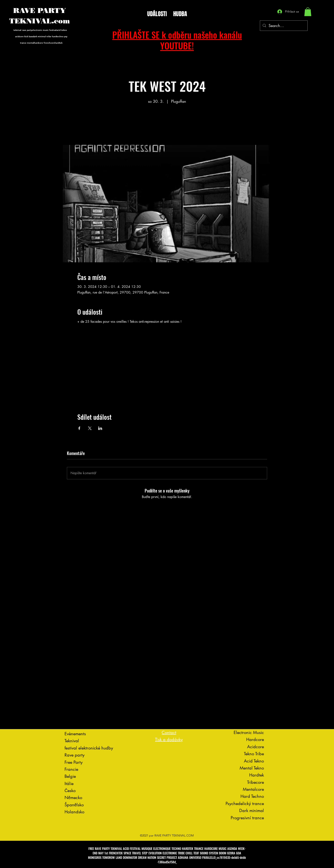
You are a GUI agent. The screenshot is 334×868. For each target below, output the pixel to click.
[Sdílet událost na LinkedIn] (100, 428)
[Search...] (284, 26)
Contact (169, 732)
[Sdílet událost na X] (90, 428)
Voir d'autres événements (167, 125)
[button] (308, 12)
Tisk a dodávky (169, 740)
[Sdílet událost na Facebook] (79, 428)
